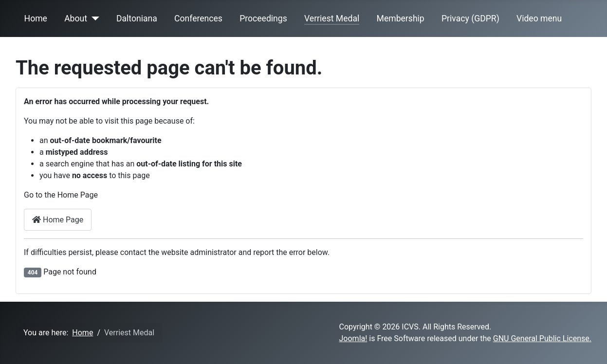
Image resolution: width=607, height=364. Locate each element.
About (76, 18)
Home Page (58, 220)
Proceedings (263, 18)
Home (36, 18)
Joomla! (353, 338)
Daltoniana (137, 18)
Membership (401, 18)
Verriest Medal (332, 18)
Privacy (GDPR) (470, 18)
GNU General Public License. (542, 338)
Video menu (539, 18)
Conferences (198, 18)
